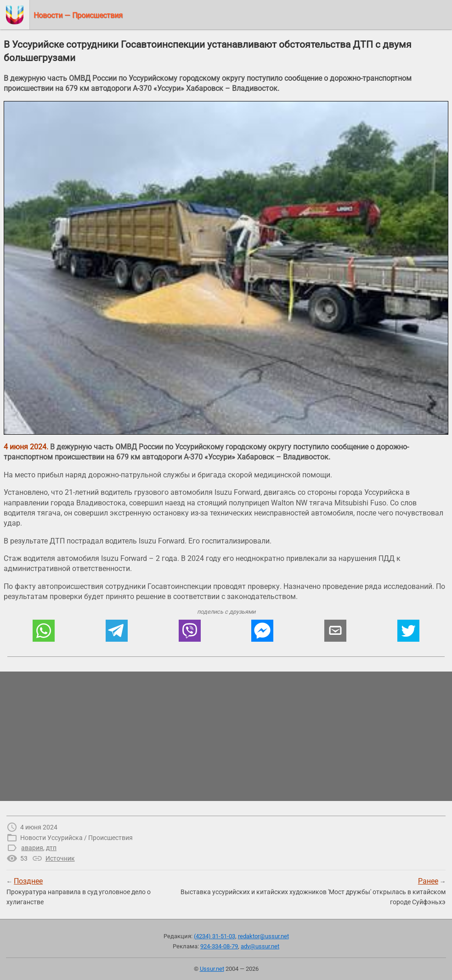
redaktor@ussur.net (263, 936)
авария (32, 848)
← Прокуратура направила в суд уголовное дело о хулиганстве (79, 891)
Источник (60, 858)
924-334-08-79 (219, 946)
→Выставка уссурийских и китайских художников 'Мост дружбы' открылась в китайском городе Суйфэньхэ (313, 891)
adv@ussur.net (260, 946)
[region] (226, 736)
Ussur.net (212, 969)
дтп (51, 848)
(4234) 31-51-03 (215, 936)
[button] (44, 631)
